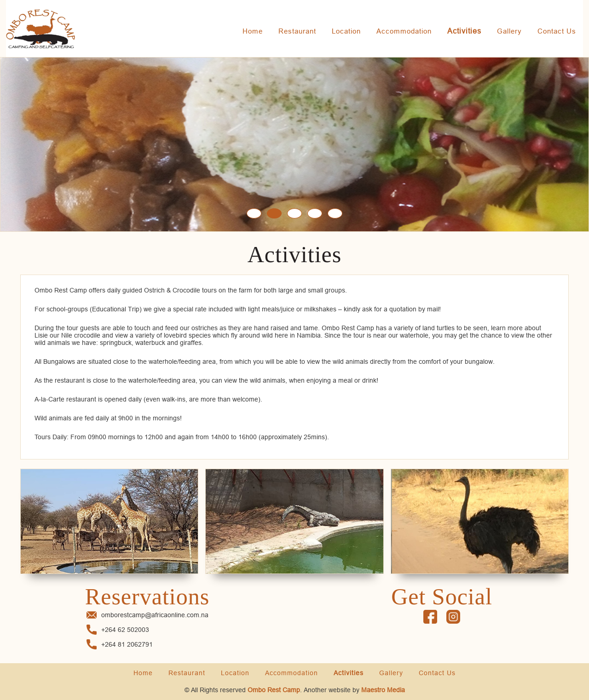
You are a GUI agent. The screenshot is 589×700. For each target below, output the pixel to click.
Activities (464, 31)
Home (253, 31)
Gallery (509, 31)
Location (346, 31)
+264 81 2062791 (127, 644)
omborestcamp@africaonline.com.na (155, 615)
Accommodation (404, 31)
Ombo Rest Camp (274, 690)
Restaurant (297, 31)
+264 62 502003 (125, 630)
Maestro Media (383, 690)
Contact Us (557, 31)
